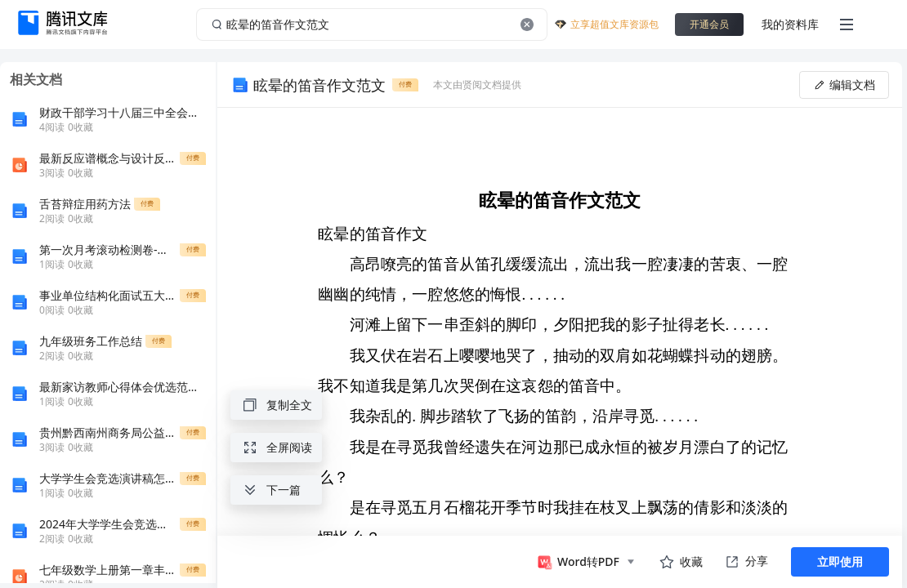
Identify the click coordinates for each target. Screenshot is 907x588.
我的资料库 (790, 24)
